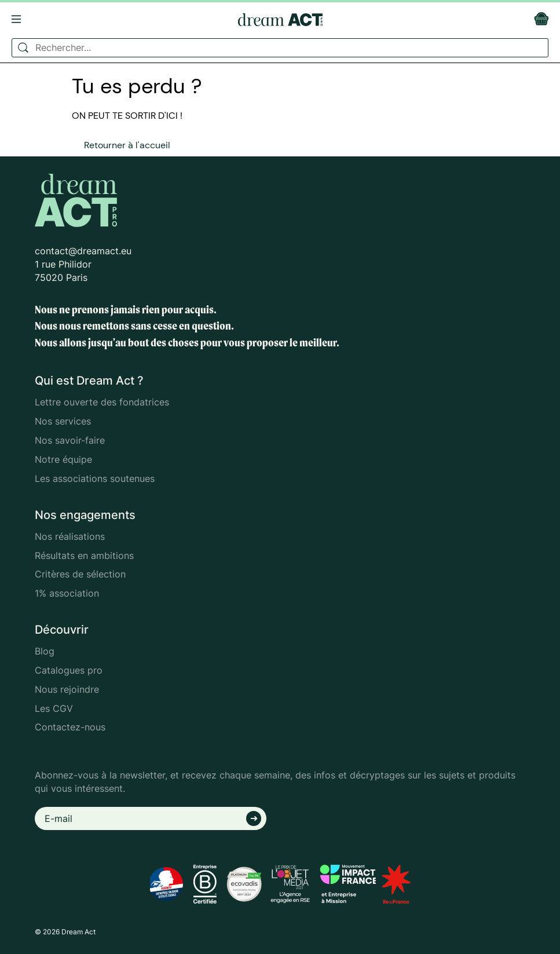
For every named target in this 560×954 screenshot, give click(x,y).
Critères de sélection (80, 574)
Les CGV (54, 708)
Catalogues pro (69, 670)
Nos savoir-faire (70, 440)
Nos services (63, 421)
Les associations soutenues (95, 478)
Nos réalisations (70, 536)
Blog (45, 651)
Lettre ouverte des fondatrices (102, 402)
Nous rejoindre (67, 689)
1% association (67, 593)
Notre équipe (63, 459)
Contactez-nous (70, 727)
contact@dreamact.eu (83, 251)
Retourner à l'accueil (127, 145)
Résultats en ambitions (84, 555)
